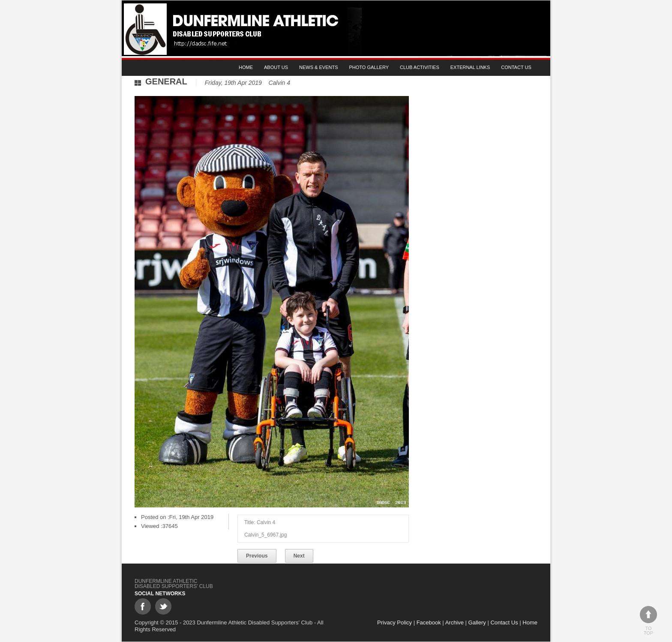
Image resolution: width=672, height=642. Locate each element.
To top (648, 621)
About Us (276, 67)
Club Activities (420, 67)
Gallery (477, 622)
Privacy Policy (394, 622)
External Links (470, 67)
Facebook (429, 622)
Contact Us (516, 67)
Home (246, 67)
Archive (454, 622)
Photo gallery (369, 67)
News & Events (318, 67)
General (166, 81)
